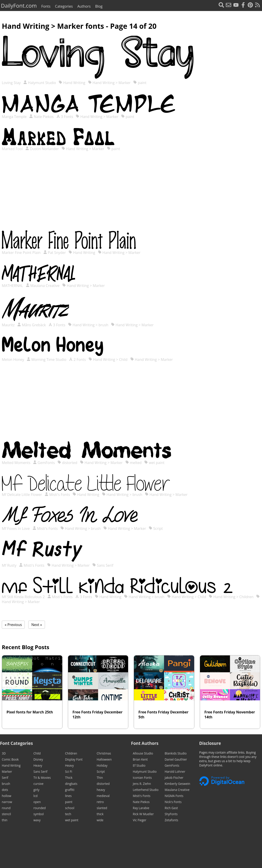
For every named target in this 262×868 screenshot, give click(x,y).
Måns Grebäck (32, 325)
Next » (37, 625)
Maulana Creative (43, 286)
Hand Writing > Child (108, 360)
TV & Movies (42, 778)
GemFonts (44, 463)
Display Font (74, 759)
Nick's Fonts (173, 802)
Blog (99, 6)
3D (4, 753)
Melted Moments (17, 463)
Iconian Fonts (142, 778)
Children (71, 753)
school (70, 808)
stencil (6, 814)
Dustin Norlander (42, 149)
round (6, 808)
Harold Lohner (175, 771)
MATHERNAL (13, 286)
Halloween (104, 759)
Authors (84, 6)
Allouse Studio (143, 753)
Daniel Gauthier (176, 759)
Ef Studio (139, 765)
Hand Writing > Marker (109, 83)
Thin (100, 778)
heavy (101, 790)
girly (37, 790)
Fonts (46, 6)
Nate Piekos (41, 117)
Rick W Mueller (143, 814)
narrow (7, 802)
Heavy (38, 765)
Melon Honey (13, 360)
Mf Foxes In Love (16, 528)
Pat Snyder (55, 253)
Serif (5, 778)
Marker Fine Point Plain (22, 253)
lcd (36, 796)
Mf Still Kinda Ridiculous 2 (24, 597)
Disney (38, 759)
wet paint (154, 463)
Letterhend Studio (146, 790)
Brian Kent (140, 759)
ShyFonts (171, 814)
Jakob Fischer (174, 778)
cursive (39, 784)
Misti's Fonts (57, 495)
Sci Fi (69, 771)
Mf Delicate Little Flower (22, 495)
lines (68, 796)
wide (100, 820)
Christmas (104, 753)
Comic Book (10, 759)
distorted (67, 463)
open (37, 802)
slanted (102, 808)
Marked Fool (13, 149)
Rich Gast (171, 808)
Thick (69, 778)
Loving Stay (12, 83)
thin (5, 820)
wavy (37, 820)
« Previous (13, 625)
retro (100, 802)
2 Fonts (77, 360)
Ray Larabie (141, 808)
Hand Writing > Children (231, 597)
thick (100, 814)
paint (140, 83)
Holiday (102, 765)
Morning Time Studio (47, 360)
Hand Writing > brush (88, 325)
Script (156, 528)
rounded (40, 808)
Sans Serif (103, 565)
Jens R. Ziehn (142, 784)
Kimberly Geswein (178, 784)
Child (37, 753)
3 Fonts (65, 117)
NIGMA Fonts (174, 796)
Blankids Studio (176, 753)
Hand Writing (72, 83)
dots (5, 790)
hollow (7, 796)
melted (133, 463)
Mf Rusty (10, 565)
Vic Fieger (140, 820)
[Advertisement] (131, 195)
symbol (39, 814)
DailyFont (19, 6)
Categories (64, 6)
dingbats (71, 784)
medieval (103, 796)
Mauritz (9, 325)
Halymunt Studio (40, 83)
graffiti (70, 790)
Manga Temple (15, 117)
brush (6, 784)
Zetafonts (171, 820)
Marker (7, 771)
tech (68, 814)
